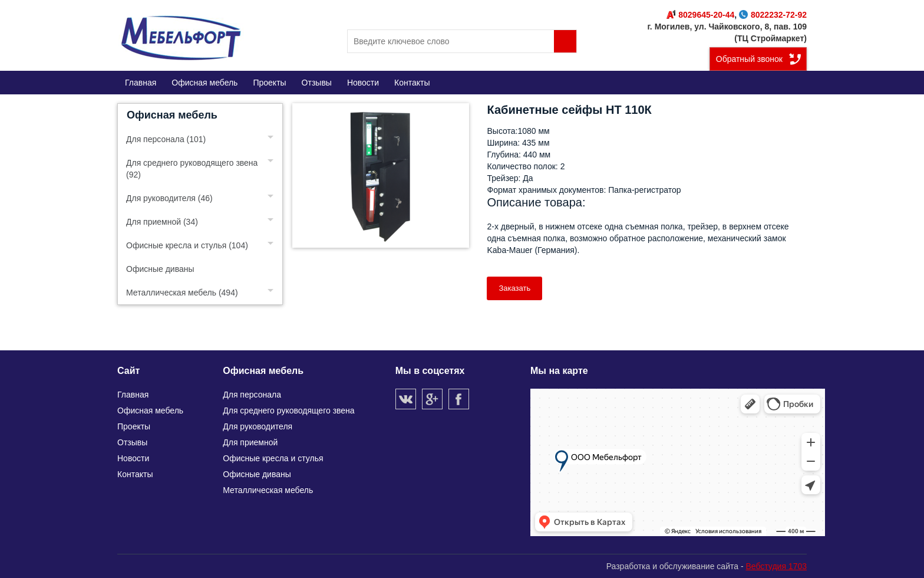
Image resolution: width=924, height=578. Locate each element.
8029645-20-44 (700, 15)
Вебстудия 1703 (776, 566)
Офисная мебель (172, 115)
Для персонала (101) (166, 139)
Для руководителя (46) (169, 198)
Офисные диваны (160, 269)
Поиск (565, 41)
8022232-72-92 (773, 15)
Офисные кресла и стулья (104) (187, 245)
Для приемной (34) (162, 222)
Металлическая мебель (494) (182, 293)
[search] (462, 41)
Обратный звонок (749, 59)
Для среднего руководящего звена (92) (192, 169)
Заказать (514, 288)
